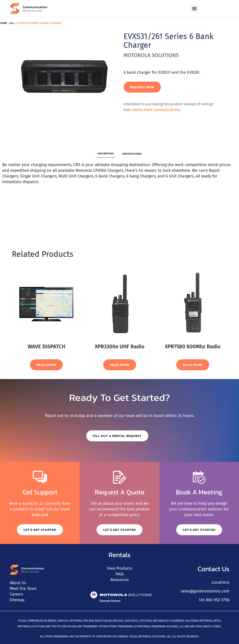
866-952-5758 (218, 600)
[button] (194, 8)
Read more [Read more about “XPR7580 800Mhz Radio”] (193, 365)
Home (4, 23)
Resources (119, 580)
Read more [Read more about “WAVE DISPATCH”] (46, 365)
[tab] (106, 154)
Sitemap (17, 600)
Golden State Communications (156, 110)
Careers (16, 594)
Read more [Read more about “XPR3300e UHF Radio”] (120, 365)
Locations (220, 582)
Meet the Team (23, 589)
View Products (119, 568)
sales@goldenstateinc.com (205, 591)
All (12, 23)
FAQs (120, 574)
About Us (18, 583)
